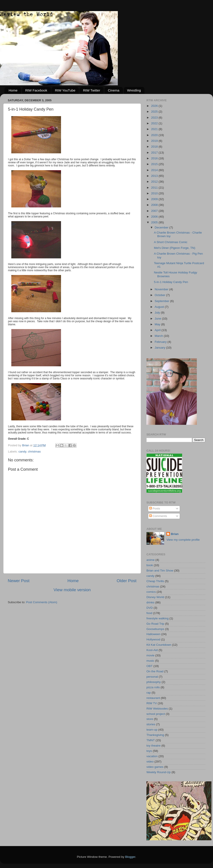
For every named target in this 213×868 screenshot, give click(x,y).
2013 (155, 176)
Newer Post (19, 581)
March (159, 336)
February (161, 342)
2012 (155, 182)
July (158, 313)
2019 (155, 141)
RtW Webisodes (157, 709)
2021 (155, 129)
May (158, 324)
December (162, 227)
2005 (155, 222)
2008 (155, 205)
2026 (155, 106)
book (150, 565)
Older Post (127, 581)
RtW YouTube (65, 90)
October (160, 295)
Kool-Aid (152, 650)
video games (155, 767)
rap (149, 693)
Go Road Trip (155, 624)
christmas (34, 452)
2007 (155, 211)
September (162, 301)
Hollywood (153, 639)
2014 (155, 170)
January (160, 348)
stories (151, 724)
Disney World (155, 597)
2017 (155, 153)
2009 (155, 199)
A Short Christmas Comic (171, 242)
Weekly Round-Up (159, 772)
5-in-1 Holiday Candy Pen (171, 282)
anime (151, 560)
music (150, 661)
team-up (152, 730)
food (149, 613)
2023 (155, 118)
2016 (155, 158)
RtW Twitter (92, 90)
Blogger (130, 857)
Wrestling (134, 90)
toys (149, 751)
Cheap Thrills (155, 581)
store (150, 719)
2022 (155, 123)
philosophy (154, 682)
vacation (152, 756)
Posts (155, 508)
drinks (150, 602)
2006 (155, 217)
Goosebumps (155, 629)
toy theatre (154, 746)
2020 (155, 135)
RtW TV (152, 703)
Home (13, 90)
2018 (155, 147)
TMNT (151, 740)
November (162, 289)
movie (150, 655)
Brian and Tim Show (160, 571)
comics (151, 592)
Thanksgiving (155, 735)
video (150, 762)
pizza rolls (153, 687)
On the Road (155, 671)
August (160, 307)
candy (22, 452)
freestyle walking (158, 618)
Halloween (153, 634)
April (158, 330)
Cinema (114, 90)
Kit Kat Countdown (159, 645)
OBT (150, 666)
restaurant (153, 698)
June (158, 319)
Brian (175, 534)
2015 (155, 164)
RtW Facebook (36, 90)
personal (152, 677)
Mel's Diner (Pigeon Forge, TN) (175, 248)
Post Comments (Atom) (42, 602)
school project (156, 714)
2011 (155, 188)
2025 (155, 112)
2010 (155, 193)
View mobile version (72, 590)
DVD (150, 608)
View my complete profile (183, 540)
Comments (158, 516)
